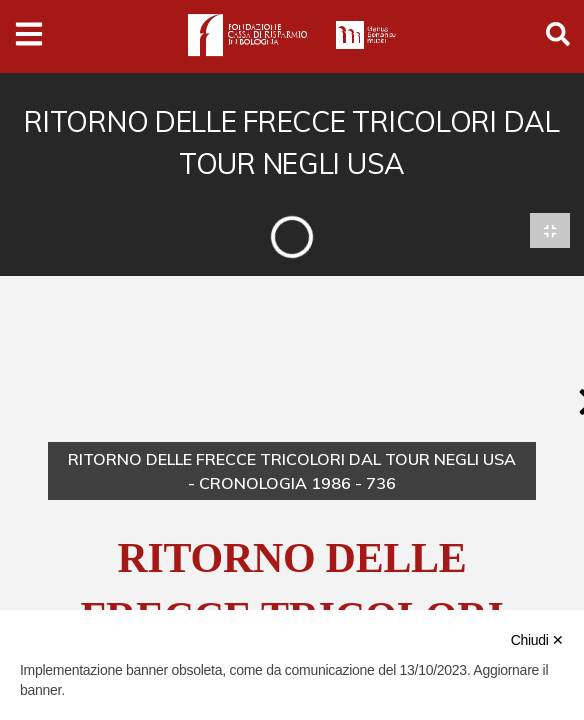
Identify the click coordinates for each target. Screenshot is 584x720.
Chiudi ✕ (537, 640)
